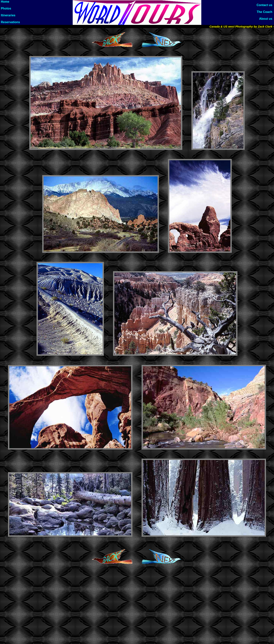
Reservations (10, 22)
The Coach (265, 12)
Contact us (265, 5)
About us (267, 19)
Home (5, 2)
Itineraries (8, 15)
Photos (6, 8)
